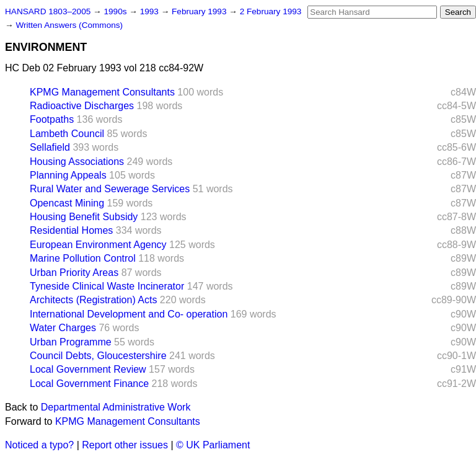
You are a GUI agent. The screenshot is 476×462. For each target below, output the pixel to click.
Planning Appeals (68, 175)
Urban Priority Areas (74, 273)
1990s (116, 11)
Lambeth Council (67, 134)
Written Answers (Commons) (69, 25)
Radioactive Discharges (82, 106)
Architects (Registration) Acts (93, 300)
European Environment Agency (98, 245)
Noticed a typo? (39, 445)
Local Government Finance (89, 384)
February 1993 (200, 11)
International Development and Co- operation (129, 314)
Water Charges (63, 328)
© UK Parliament (213, 445)
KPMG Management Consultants (102, 92)
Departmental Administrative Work (116, 407)
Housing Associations (77, 162)
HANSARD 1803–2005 (48, 11)
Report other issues (125, 445)
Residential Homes (71, 230)
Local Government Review (88, 369)
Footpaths (52, 119)
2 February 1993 (271, 11)
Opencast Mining (67, 203)
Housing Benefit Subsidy (84, 217)
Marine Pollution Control (83, 258)
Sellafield (50, 147)
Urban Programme (71, 342)
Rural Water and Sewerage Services (110, 189)
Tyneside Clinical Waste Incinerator (107, 286)
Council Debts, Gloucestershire (98, 356)
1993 (151, 11)
